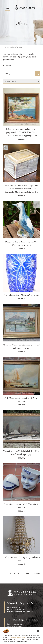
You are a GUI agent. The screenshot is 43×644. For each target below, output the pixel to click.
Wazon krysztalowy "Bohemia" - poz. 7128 (21, 295)
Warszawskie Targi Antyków (20, 603)
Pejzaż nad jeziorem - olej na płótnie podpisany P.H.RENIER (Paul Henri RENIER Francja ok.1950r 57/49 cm (22, 132)
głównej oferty (8, 59)
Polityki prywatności (18, 637)
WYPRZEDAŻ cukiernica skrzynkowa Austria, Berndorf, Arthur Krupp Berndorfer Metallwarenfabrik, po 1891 (21, 189)
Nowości (7, 66)
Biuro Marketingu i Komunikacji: (23, 620)
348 (27, 573)
